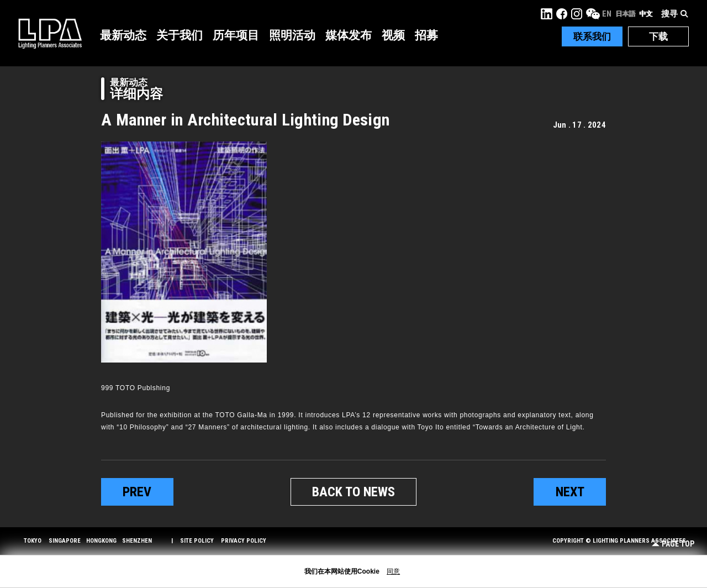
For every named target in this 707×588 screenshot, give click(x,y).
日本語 (625, 14)
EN (607, 14)
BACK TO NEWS (353, 492)
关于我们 (180, 35)
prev (137, 492)
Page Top (673, 544)
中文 (646, 14)
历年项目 (236, 35)
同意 (393, 571)
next (570, 492)
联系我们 (592, 36)
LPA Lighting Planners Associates (50, 33)
